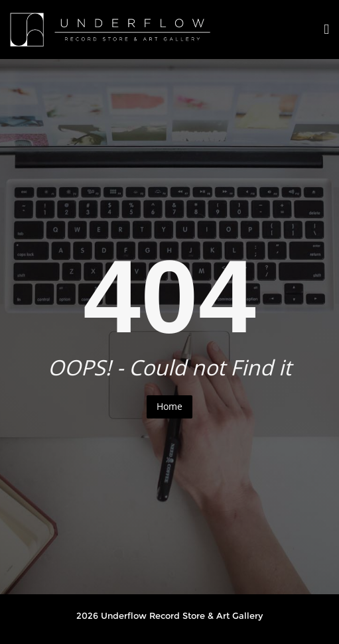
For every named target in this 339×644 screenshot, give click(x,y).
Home (169, 406)
